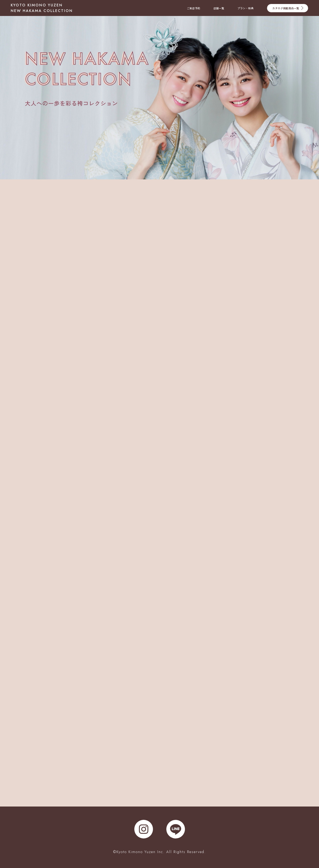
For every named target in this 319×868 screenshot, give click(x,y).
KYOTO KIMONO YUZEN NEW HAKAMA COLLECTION (42, 8)
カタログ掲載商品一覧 (288, 8)
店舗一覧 (219, 8)
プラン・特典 (245, 8)
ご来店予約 (193, 8)
